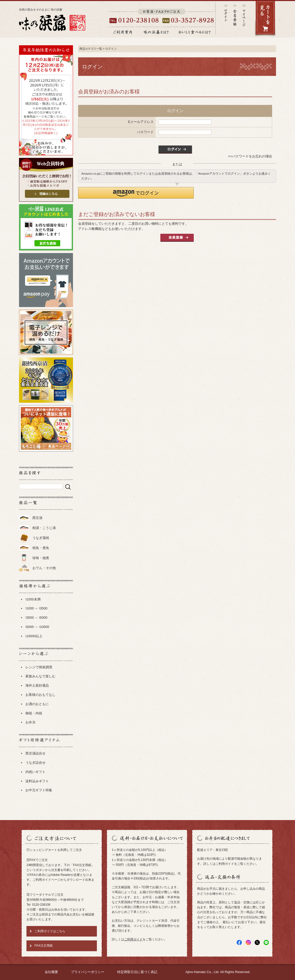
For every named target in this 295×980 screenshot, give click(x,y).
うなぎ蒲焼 (41, 538)
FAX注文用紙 (44, 946)
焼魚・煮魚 (41, 548)
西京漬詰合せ (35, 753)
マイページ (244, 19)
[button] (136, 193)
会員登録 (235, 15)
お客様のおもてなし (40, 695)
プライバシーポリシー (88, 972)
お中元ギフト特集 (39, 790)
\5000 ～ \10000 (37, 627)
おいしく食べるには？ (195, 32)
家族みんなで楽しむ (40, 676)
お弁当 (30, 722)
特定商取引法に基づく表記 (137, 972)
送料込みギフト (37, 781)
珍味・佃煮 (41, 558)
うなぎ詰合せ (35, 763)
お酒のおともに (37, 704)
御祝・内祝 (34, 713)
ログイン (226, 13)
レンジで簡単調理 (39, 667)
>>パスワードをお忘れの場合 (250, 156)
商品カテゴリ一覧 (91, 49)
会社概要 (51, 972)
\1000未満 (33, 599)
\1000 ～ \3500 (36, 608)
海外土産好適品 (37, 685)
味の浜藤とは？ (156, 32)
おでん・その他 (44, 568)
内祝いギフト (35, 772)
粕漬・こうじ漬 (44, 528)
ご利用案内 (123, 32)
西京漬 (37, 518)
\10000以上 (34, 636)
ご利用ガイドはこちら (50, 931)
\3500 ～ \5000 (36, 618)
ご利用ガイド (133, 939)
